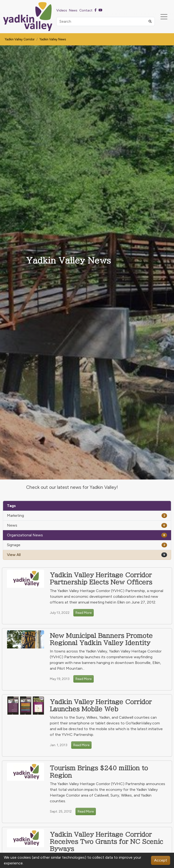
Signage (87, 545)
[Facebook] (96, 10)
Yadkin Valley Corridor (20, 39)
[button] (150, 22)
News (87, 525)
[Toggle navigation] (164, 17)
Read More (84, 613)
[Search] (106, 22)
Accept (161, 860)
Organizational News (87, 535)
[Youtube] (100, 10)
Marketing (87, 516)
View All (87, 555)
